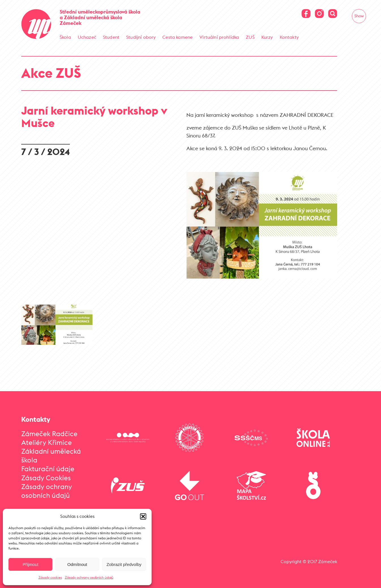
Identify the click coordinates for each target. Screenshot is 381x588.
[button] (143, 516)
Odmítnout (77, 564)
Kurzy (267, 37)
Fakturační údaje (48, 469)
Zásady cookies (50, 577)
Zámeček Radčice (49, 434)
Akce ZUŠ (51, 73)
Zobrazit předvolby (124, 564)
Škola (65, 37)
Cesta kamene (177, 37)
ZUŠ (250, 37)
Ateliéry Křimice (47, 442)
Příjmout (31, 564)
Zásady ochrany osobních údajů (89, 577)
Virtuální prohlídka (219, 37)
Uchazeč (87, 37)
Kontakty (289, 37)
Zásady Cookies (46, 478)
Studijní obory (141, 37)
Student (111, 37)
